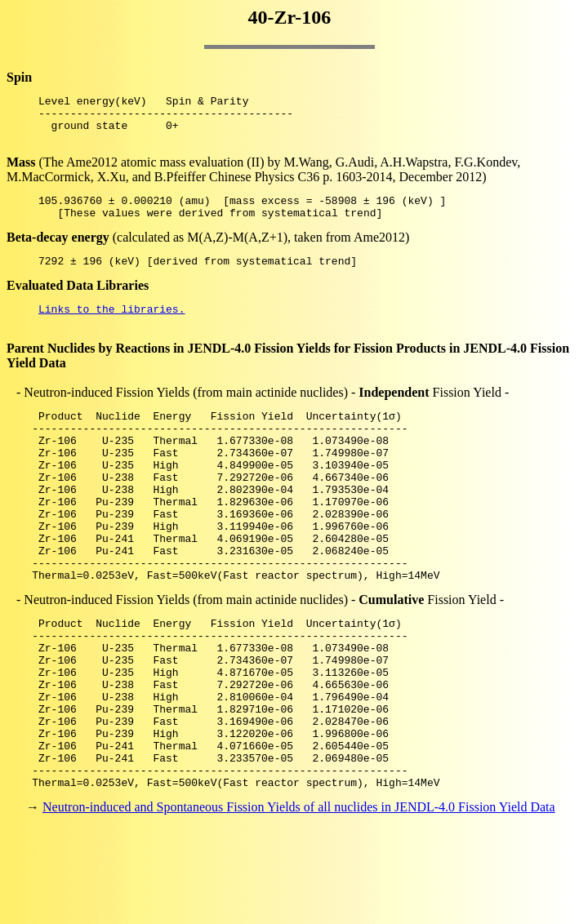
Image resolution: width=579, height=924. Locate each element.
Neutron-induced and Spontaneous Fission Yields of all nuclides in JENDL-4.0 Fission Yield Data (299, 895)
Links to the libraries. (111, 328)
